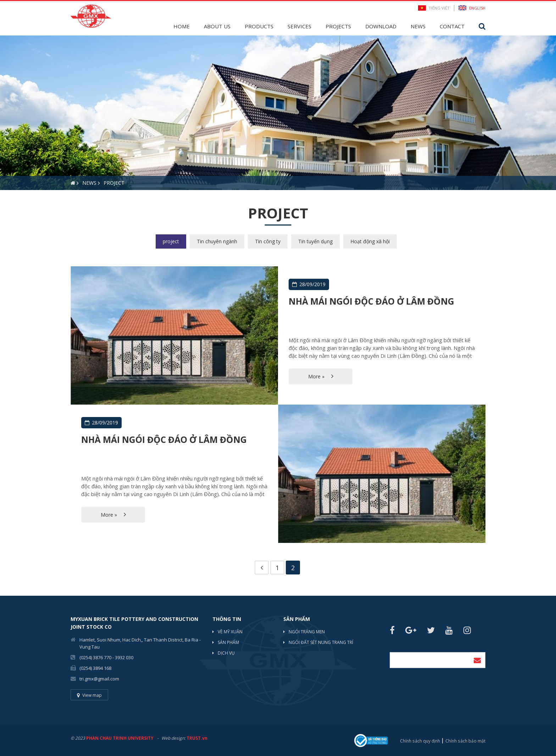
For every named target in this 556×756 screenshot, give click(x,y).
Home (182, 26)
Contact (452, 26)
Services (299, 26)
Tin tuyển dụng (315, 241)
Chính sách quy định (421, 741)
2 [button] (16, 202)
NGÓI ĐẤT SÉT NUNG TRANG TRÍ (321, 643)
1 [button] (5, 202)
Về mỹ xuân (230, 632)
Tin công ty (268, 241)
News (418, 26)
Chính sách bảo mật (466, 741)
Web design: (173, 738)
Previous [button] (4, 113)
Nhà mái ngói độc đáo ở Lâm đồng (374, 301)
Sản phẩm (228, 643)
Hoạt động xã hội (370, 241)
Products (259, 26)
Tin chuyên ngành (217, 241)
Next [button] (552, 113)
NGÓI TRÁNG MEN (307, 632)
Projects (338, 26)
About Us (217, 26)
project (171, 241)
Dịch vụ (226, 653)
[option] (278, 113)
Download (381, 26)
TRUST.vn (197, 738)
